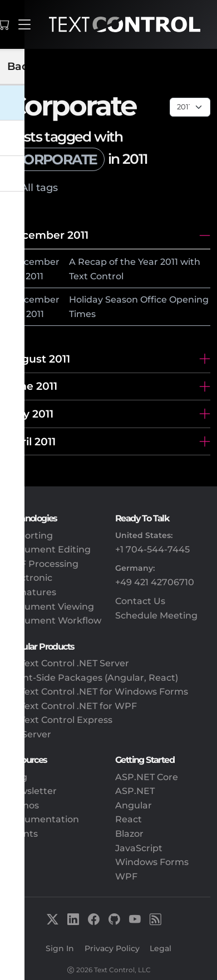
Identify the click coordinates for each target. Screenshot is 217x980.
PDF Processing (43, 564)
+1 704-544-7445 (152, 549)
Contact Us (140, 601)
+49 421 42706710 (155, 582)
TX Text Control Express (60, 720)
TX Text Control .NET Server (68, 663)
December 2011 (48, 235)
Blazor (129, 834)
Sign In (60, 948)
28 (16, 276)
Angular (134, 805)
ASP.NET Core (147, 777)
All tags (39, 187)
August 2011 (38, 359)
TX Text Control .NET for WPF (72, 706)
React (129, 819)
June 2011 (32, 386)
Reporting (30, 536)
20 (17, 314)
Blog (17, 777)
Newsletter (32, 791)
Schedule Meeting (156, 615)
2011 (34, 276)
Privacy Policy (112, 948)
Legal (161, 948)
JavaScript (139, 848)
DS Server (29, 734)
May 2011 (30, 414)
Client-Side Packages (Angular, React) (92, 678)
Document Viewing (50, 607)
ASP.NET (135, 791)
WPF (126, 876)
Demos (23, 805)
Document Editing (49, 549)
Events (22, 834)
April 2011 (31, 441)
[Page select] (190, 107)
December (35, 262)
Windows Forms (152, 862)
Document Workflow (54, 620)
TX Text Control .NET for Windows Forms (97, 692)
